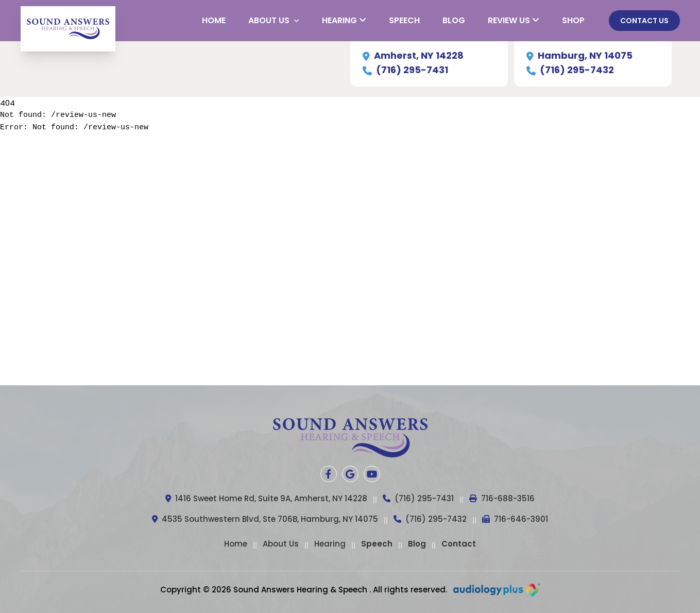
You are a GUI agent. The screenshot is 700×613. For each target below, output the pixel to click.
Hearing (330, 544)
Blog (417, 544)
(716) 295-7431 (405, 70)
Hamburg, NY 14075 (579, 56)
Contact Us (644, 21)
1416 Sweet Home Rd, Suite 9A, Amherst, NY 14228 (266, 499)
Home (236, 544)
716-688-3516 (502, 499)
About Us (281, 544)
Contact (459, 544)
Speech (377, 544)
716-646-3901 (515, 520)
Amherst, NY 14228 (413, 56)
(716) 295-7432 (570, 70)
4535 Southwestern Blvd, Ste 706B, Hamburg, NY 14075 (265, 520)
